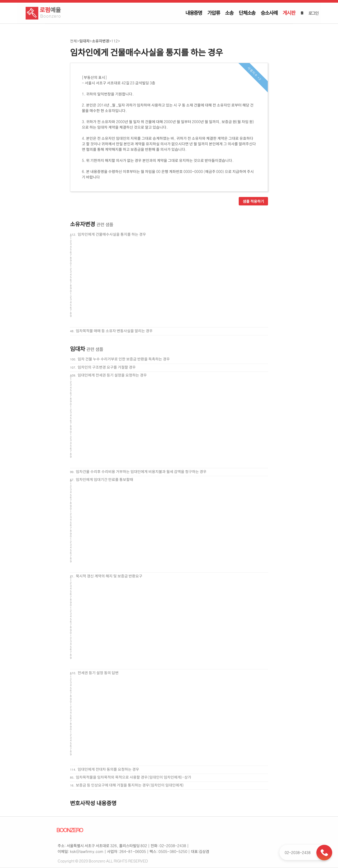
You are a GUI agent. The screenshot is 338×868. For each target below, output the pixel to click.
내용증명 (194, 13)
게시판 (289, 13)
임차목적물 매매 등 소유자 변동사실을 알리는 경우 (114, 331)
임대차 (84, 41)
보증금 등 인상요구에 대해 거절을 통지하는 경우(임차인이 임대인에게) (130, 785)
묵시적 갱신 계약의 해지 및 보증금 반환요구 (109, 576)
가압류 (213, 13)
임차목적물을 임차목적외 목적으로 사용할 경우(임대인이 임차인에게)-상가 (133, 777)
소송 (229, 13)
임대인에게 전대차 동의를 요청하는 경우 (108, 769)
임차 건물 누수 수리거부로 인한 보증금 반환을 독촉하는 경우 (124, 359)
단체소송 (247, 13)
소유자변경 (100, 41)
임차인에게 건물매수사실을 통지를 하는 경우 (112, 234)
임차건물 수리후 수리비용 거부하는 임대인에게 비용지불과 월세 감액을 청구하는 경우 (141, 471)
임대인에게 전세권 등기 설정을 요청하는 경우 (112, 375)
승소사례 (269, 13)
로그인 (313, 13)
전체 (73, 41)
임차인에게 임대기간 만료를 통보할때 (104, 479)
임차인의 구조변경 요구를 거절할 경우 (107, 367)
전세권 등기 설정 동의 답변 (98, 673)
